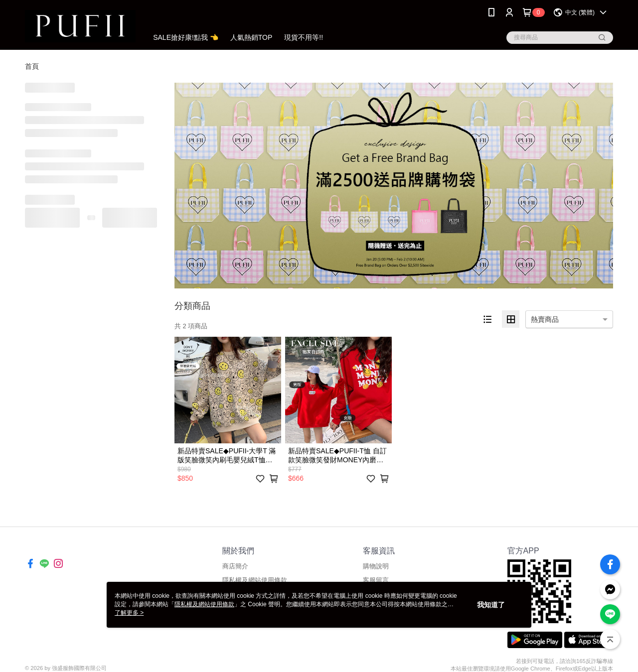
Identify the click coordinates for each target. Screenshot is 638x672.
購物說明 (376, 566)
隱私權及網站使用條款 (255, 580)
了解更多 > (129, 613)
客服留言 (376, 580)
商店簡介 (235, 566)
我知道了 (491, 605)
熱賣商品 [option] (545, 319)
